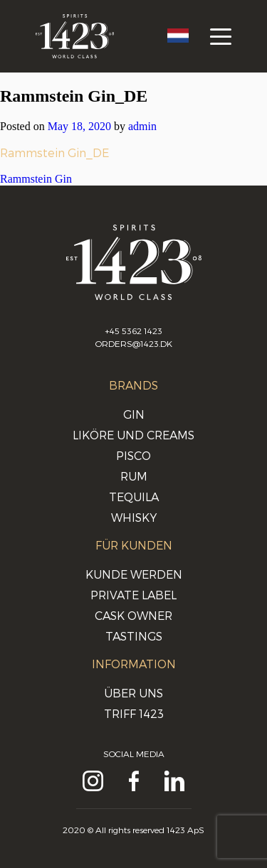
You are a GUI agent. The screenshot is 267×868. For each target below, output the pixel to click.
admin (142, 126)
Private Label (133, 595)
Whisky (134, 517)
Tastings (134, 636)
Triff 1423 (134, 713)
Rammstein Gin (36, 179)
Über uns (133, 693)
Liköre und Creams (133, 435)
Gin (134, 414)
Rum (134, 476)
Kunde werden (134, 574)
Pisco (133, 455)
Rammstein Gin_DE (54, 152)
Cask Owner (133, 615)
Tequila (134, 497)
